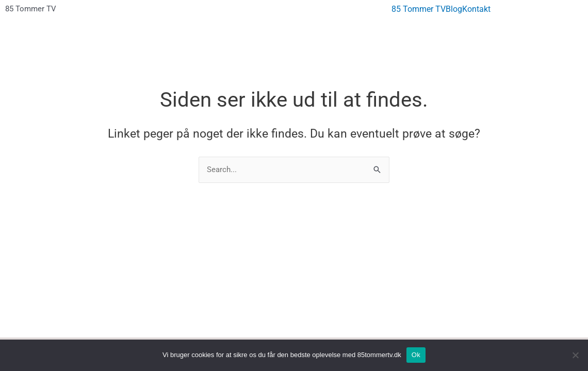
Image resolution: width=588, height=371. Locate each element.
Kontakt (476, 9)
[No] (575, 355)
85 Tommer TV (31, 9)
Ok (416, 355)
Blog (454, 9)
